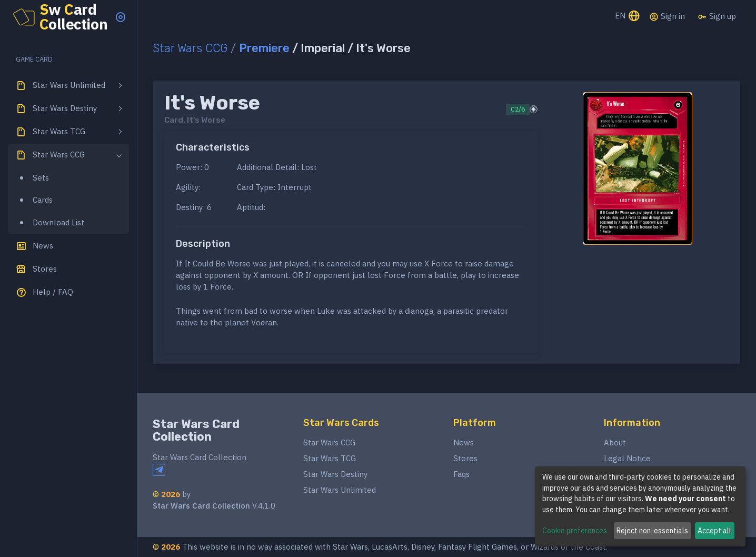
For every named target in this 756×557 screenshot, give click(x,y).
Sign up (717, 16)
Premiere (264, 48)
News (464, 442)
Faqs (461, 474)
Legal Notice (627, 458)
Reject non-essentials (652, 531)
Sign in (667, 16)
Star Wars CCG (190, 48)
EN (628, 17)
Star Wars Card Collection (196, 430)
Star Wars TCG (330, 458)
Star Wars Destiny (335, 474)
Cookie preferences (575, 531)
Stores (465, 458)
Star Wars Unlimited (340, 490)
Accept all (714, 531)
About (615, 442)
